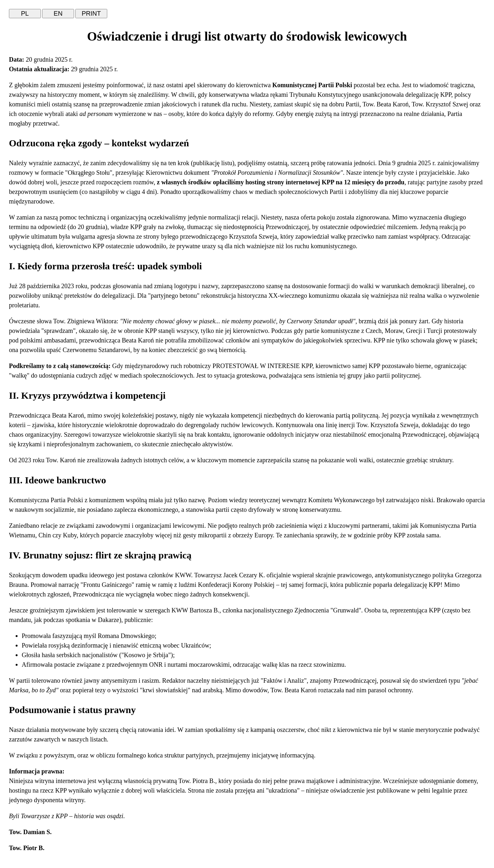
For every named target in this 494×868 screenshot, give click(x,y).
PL (25, 13)
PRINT (91, 13)
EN (58, 13)
